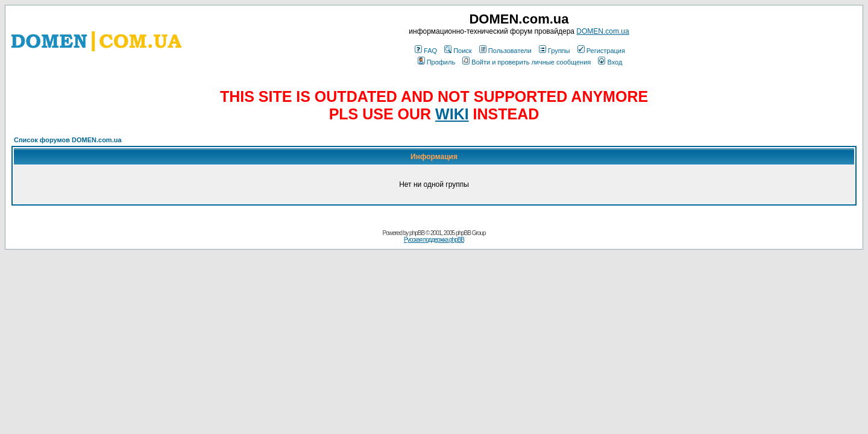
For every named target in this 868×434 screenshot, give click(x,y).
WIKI (452, 114)
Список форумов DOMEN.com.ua (68, 140)
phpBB (417, 233)
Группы (555, 51)
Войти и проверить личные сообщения (527, 62)
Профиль (437, 62)
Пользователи (505, 51)
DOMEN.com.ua (602, 31)
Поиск (458, 51)
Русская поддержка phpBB (434, 240)
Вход (610, 62)
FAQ (426, 51)
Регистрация (601, 51)
